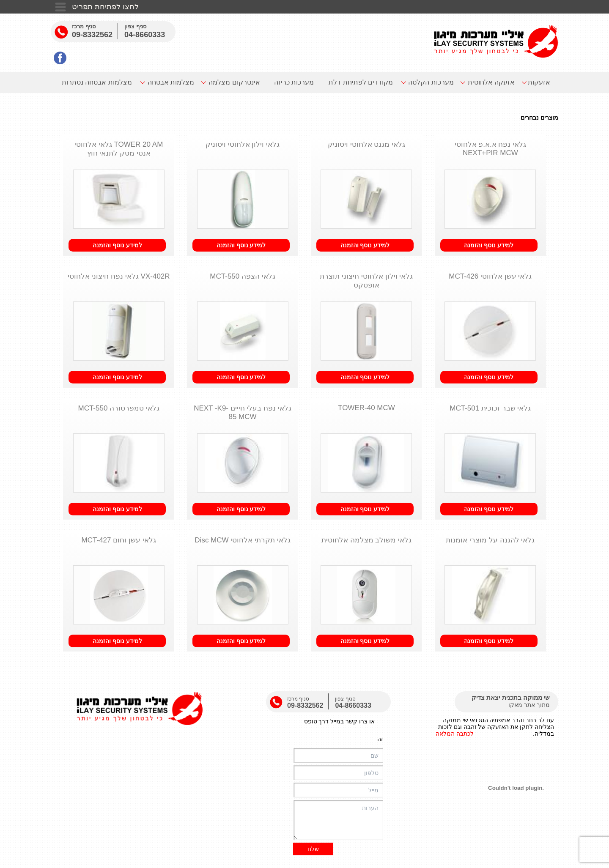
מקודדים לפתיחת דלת (361, 82)
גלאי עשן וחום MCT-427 (119, 540)
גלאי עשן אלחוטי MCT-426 (490, 276)
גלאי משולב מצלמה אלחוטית (366, 540)
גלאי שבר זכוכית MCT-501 (490, 408)
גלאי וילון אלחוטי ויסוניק (243, 144)
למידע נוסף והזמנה (489, 245)
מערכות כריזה (294, 82)
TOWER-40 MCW (366, 408)
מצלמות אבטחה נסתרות (97, 82)
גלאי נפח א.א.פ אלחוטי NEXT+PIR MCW (491, 149)
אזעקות (539, 82)
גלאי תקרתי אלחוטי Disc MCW (242, 540)
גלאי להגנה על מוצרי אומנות (490, 540)
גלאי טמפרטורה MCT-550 (118, 408)
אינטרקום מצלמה (234, 82)
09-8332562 (92, 35)
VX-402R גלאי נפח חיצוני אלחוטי (119, 276)
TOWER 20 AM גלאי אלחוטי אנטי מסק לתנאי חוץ (119, 149)
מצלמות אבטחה (171, 82)
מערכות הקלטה (431, 82)
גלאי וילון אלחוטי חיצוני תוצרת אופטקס (366, 281)
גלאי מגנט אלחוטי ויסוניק (366, 144)
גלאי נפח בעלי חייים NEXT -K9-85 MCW (243, 412)
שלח (313, 849)
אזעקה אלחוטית (491, 82)
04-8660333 (145, 35)
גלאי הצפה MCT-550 (242, 276)
